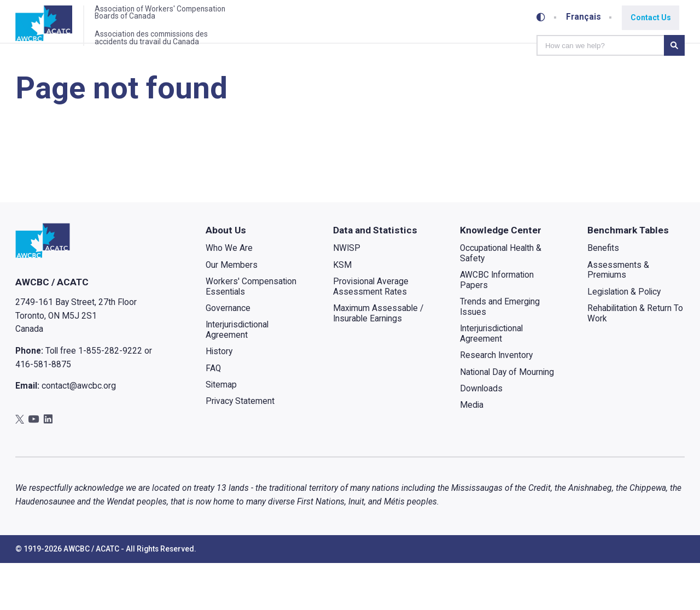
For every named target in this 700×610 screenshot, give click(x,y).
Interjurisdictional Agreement (237, 377)
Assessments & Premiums (618, 317)
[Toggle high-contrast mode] (544, 16)
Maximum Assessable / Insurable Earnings (378, 360)
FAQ (213, 415)
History (219, 399)
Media (472, 453)
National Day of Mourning (507, 419)
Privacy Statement (240, 449)
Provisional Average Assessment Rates (370, 334)
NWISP (346, 296)
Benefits (603, 296)
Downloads (481, 436)
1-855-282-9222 (110, 398)
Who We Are (229, 296)
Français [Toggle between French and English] (587, 16)
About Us (226, 277)
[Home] (52, 29)
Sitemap (221, 432)
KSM (342, 312)
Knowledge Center (501, 277)
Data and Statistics (375, 277)
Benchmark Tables (628, 277)
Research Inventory (496, 403)
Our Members (232, 312)
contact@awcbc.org (79, 433)
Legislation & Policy (624, 339)
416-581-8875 (43, 412)
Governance (228, 355)
